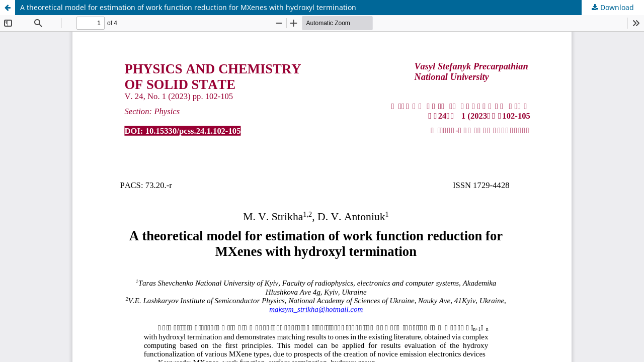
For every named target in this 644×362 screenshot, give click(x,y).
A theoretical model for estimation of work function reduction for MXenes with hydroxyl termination (188, 7)
